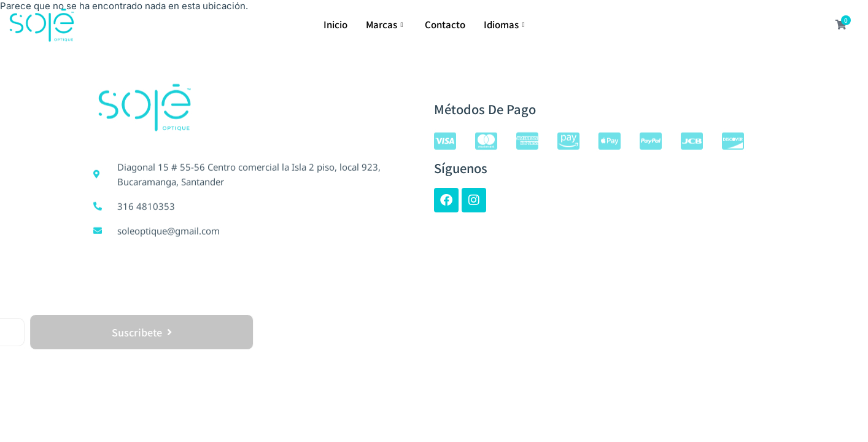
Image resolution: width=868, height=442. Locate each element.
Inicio (335, 24)
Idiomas (506, 24)
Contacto (445, 24)
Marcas (386, 24)
